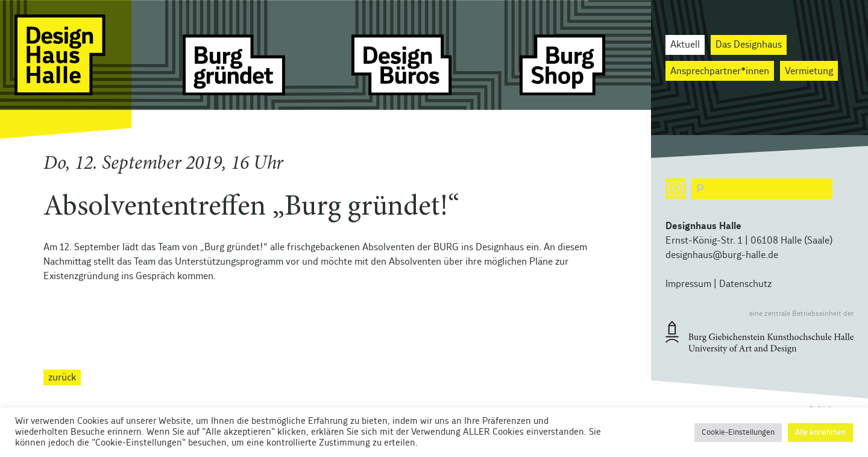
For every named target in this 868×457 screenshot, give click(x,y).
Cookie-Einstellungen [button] (738, 433)
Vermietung (809, 71)
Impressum (688, 284)
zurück (62, 377)
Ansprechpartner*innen (720, 71)
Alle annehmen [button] (820, 433)
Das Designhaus (749, 45)
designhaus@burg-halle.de (722, 255)
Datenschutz (745, 284)
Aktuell (685, 45)
